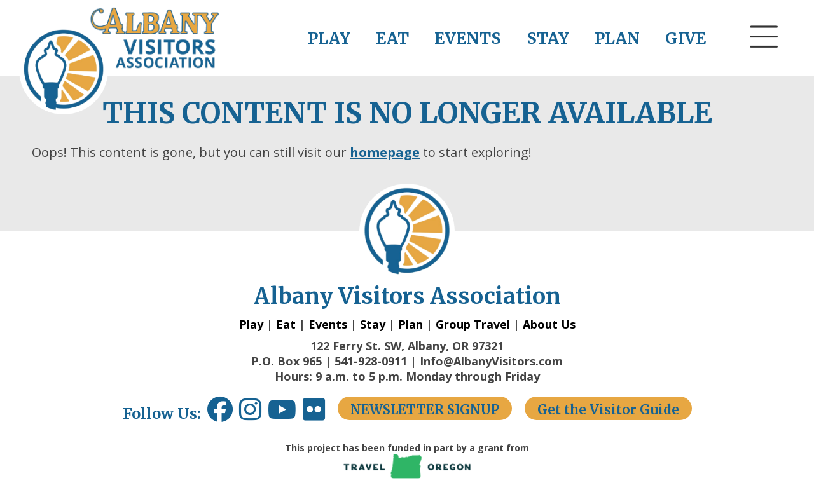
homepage (385, 152)
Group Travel (473, 324)
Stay (373, 324)
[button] (764, 60)
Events (328, 324)
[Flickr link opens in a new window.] (320, 414)
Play (251, 324)
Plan (410, 324)
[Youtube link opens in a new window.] (285, 414)
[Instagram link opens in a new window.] (253, 414)
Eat (286, 324)
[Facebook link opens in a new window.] (220, 414)
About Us (549, 324)
